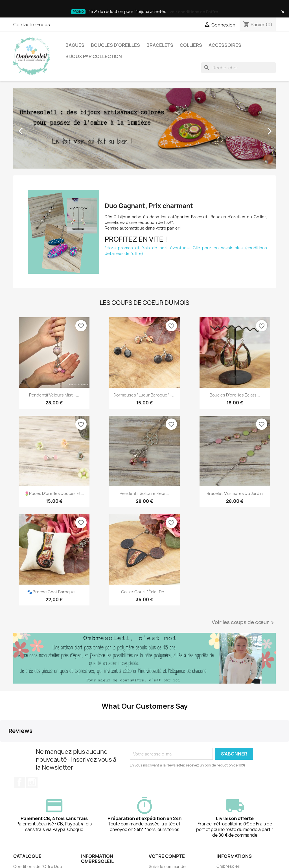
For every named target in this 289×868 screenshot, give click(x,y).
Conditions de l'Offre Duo (38, 820)
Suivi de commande (167, 820)
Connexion (159, 828)
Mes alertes (160, 842)
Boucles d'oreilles (115, 45)
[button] (33, 128)
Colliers (191, 45)
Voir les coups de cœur (244, 623)
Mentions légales (98, 825)
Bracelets (160, 45)
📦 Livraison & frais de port (106, 853)
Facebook (19, 736)
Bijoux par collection (94, 56)
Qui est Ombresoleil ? (101, 846)
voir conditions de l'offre (194, 12)
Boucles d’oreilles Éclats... (235, 395)
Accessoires (225, 45)
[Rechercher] (238, 68)
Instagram (32, 736)
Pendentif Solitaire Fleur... (144, 493)
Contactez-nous (32, 25)
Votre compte (167, 810)
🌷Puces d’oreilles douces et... (54, 493)
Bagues (75, 45)
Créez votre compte (168, 835)
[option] (144, 128)
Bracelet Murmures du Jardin (235, 493)
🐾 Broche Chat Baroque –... (54, 592)
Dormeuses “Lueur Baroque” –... (144, 395)
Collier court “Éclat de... (144, 592)
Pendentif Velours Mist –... (54, 395)
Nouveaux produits (32, 828)
